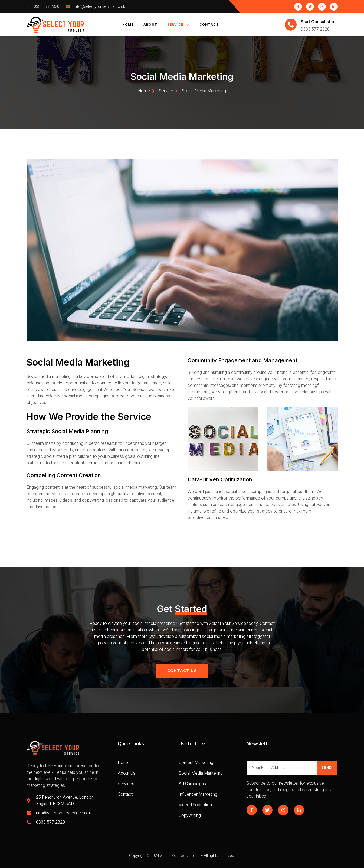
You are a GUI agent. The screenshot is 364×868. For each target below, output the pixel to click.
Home (128, 25)
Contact (209, 25)
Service (178, 25)
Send (327, 768)
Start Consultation (319, 22)
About (150, 25)
